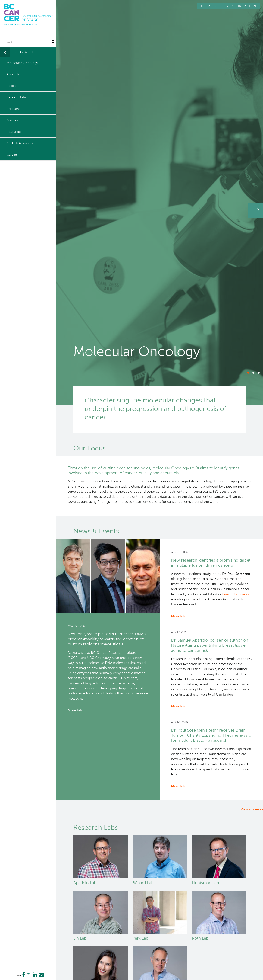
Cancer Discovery (235, 594)
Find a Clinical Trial (228, 6)
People (12, 86)
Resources (14, 132)
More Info (75, 710)
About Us (31, 74)
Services (13, 120)
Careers (12, 155)
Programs (13, 109)
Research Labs (16, 97)
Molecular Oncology (22, 63)
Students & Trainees (20, 143)
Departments (24, 52)
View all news (251, 809)
